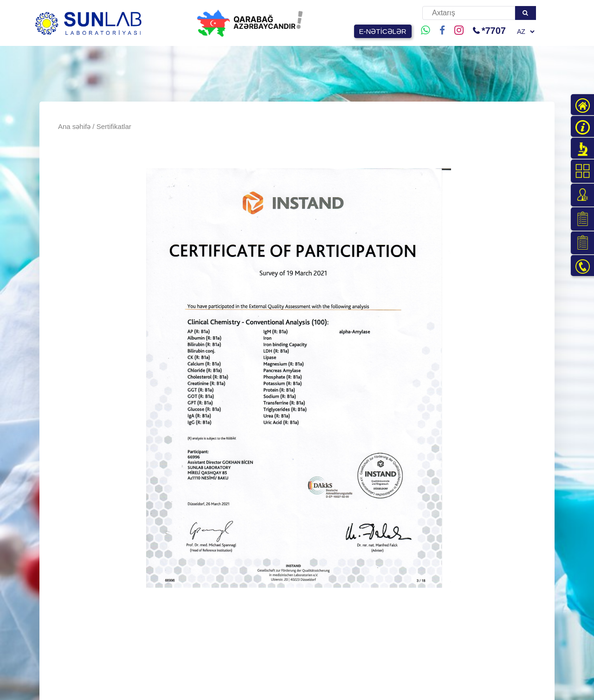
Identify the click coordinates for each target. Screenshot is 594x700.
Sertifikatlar (114, 126)
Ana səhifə (74, 126)
